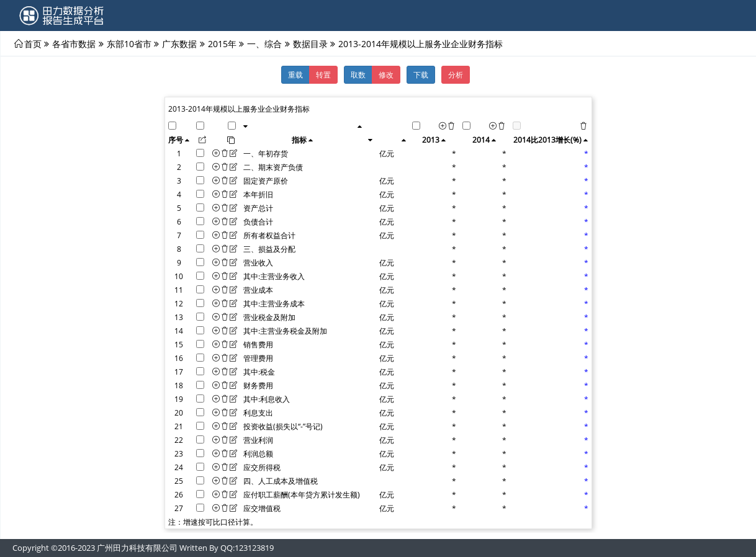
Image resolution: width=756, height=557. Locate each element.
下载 (421, 74)
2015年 (222, 43)
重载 (295, 74)
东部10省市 (129, 43)
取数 (358, 74)
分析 (456, 74)
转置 (323, 74)
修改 (386, 74)
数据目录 (310, 43)
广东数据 (179, 43)
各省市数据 (74, 43)
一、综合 (264, 43)
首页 (33, 43)
